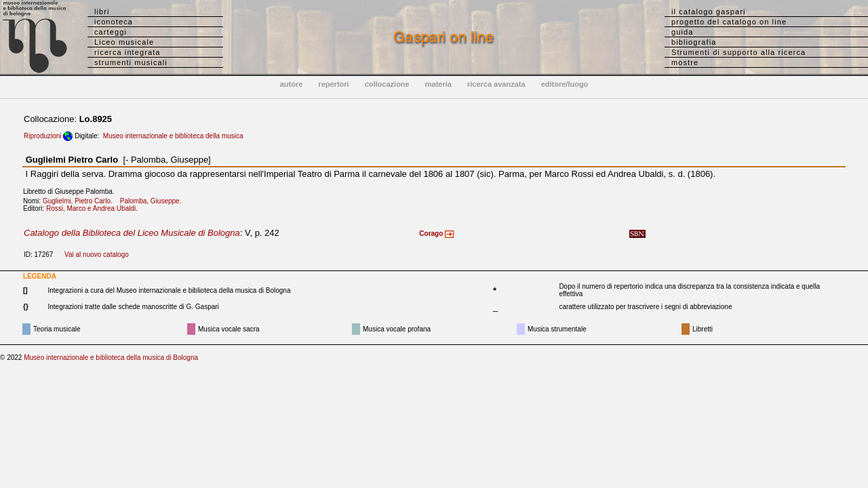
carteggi (111, 32)
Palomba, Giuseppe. (154, 201)
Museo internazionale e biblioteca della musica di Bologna (111, 358)
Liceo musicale (124, 42)
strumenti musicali (131, 62)
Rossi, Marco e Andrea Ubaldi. (95, 208)
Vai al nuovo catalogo (97, 255)
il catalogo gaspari (709, 12)
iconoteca (114, 22)
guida (682, 32)
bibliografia (694, 42)
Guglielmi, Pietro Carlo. (80, 201)
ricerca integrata (127, 52)
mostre (685, 62)
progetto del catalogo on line (729, 22)
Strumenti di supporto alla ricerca (738, 52)
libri (102, 12)
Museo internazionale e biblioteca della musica (173, 136)
